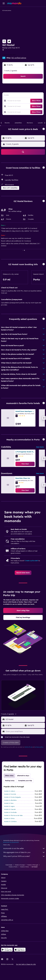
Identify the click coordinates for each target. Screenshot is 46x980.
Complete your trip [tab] (25, 781)
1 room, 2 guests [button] (11, 71)
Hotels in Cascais (10, 809)
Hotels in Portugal (33, 865)
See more (40, 447)
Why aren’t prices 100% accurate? (24, 856)
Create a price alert (31, 561)
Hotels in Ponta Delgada (12, 797)
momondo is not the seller (24, 848)
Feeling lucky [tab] (10, 781)
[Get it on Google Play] (7, 950)
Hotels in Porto (13, 867)
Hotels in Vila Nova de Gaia (13, 815)
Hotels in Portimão (10, 812)
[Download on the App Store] (20, 950)
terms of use (29, 747)
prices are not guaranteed (11, 842)
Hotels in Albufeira (10, 800)
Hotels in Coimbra (10, 822)
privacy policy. (39, 747)
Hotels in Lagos (9, 806)
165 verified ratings (19, 58)
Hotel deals (9, 865)
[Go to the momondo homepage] (14, 3)
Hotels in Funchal (10, 794)
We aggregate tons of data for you (24, 852)
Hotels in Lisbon (10, 791)
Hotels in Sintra (9, 819)
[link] (25, 464)
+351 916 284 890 (9, 55)
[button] (4, 3)
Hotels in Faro (9, 803)
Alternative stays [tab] (23, 776)
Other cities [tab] (9, 776)
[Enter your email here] (25, 732)
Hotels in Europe (20, 865)
